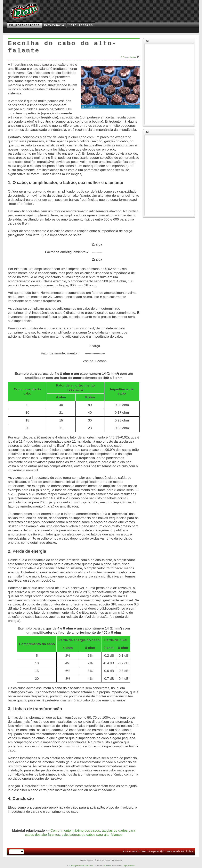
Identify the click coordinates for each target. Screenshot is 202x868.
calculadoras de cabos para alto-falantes (92, 835)
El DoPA (142, 851)
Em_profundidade (25, 25)
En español (154, 851)
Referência (54, 25)
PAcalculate (187, 851)
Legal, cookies (129, 866)
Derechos (107, 866)
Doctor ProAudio (86, 866)
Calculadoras (81, 25)
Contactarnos (130, 851)
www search (173, 851)
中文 (163, 851)
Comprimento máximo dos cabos (75, 830)
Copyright (74, 866)
